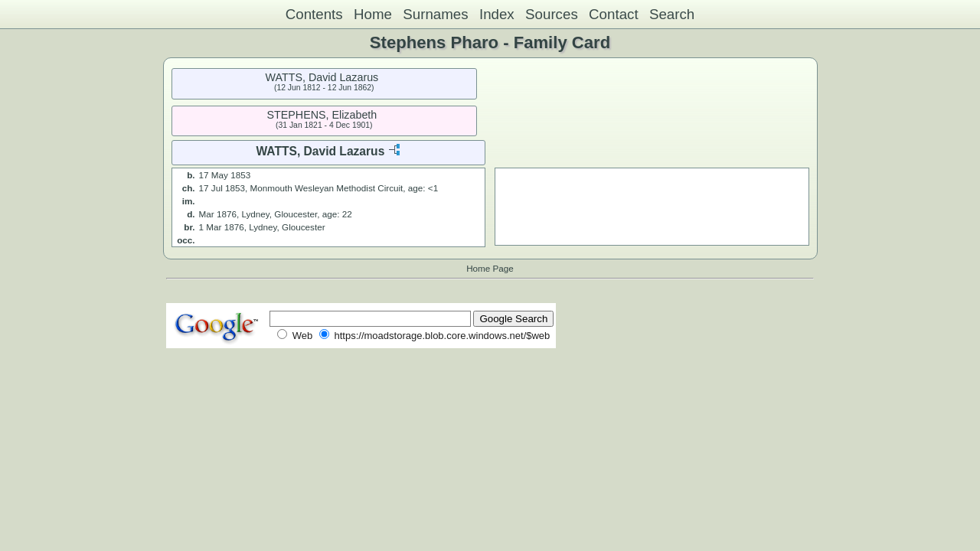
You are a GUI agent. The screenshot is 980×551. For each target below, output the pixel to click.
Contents (314, 14)
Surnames (435, 14)
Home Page (490, 268)
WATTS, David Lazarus (322, 77)
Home (373, 14)
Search (672, 14)
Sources (552, 14)
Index (497, 14)
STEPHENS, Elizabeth (322, 115)
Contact (614, 14)
